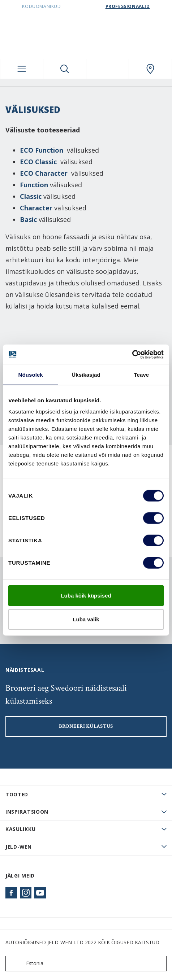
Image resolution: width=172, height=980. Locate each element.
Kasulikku (20, 829)
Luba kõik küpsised (86, 596)
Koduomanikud (41, 6)
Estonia (26, 964)
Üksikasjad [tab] (86, 374)
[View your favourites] (108, 69)
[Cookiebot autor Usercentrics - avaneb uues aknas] (132, 355)
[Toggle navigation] (22, 69)
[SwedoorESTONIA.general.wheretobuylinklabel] (150, 69)
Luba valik (86, 619)
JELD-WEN (19, 847)
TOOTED (17, 794)
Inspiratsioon (27, 812)
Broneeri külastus (86, 726)
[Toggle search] (65, 69)
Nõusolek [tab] (31, 374)
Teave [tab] (141, 374)
